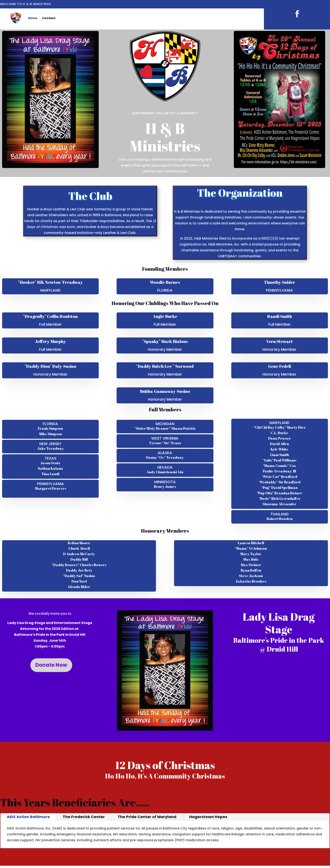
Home (33, 18)
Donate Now (51, 665)
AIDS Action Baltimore (28, 817)
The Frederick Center (84, 817)
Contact (49, 18)
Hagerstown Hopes (208, 817)
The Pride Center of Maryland (147, 817)
